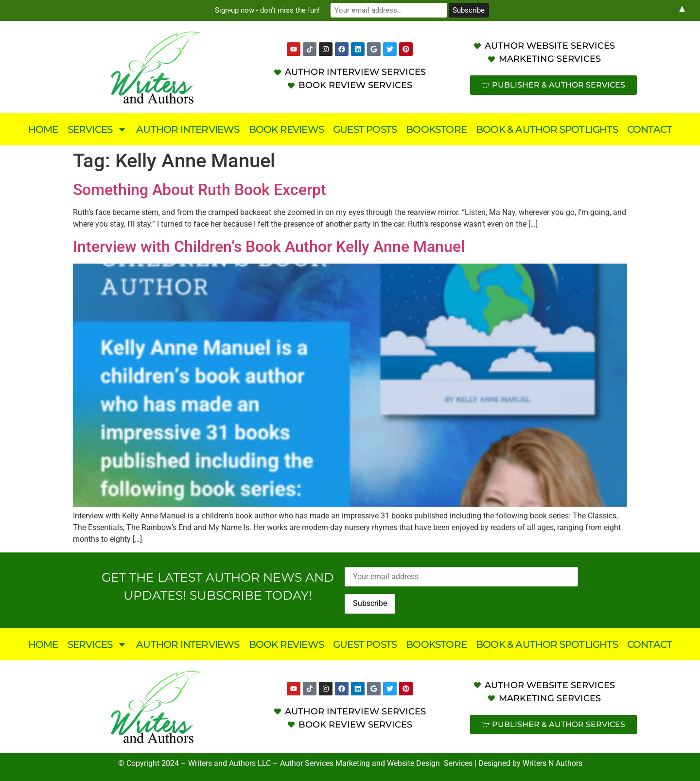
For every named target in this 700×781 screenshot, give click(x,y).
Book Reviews (286, 129)
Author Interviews (188, 129)
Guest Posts (365, 129)
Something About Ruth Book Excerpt (200, 190)
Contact (649, 129)
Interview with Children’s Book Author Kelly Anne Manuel (269, 247)
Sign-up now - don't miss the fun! (267, 10)
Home (43, 129)
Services (97, 129)
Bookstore (436, 129)
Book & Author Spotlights (547, 129)
